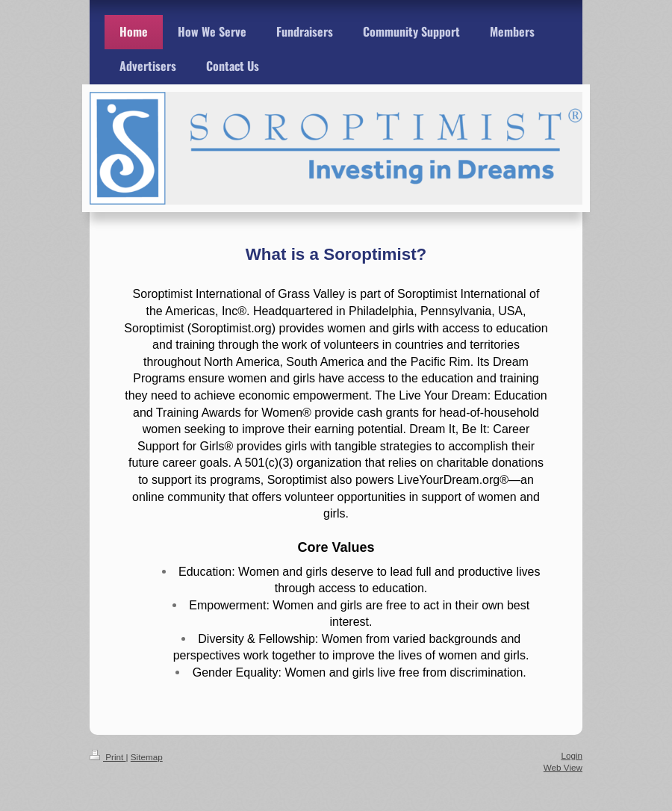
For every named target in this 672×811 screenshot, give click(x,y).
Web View (563, 767)
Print (108, 757)
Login (572, 755)
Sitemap (147, 757)
